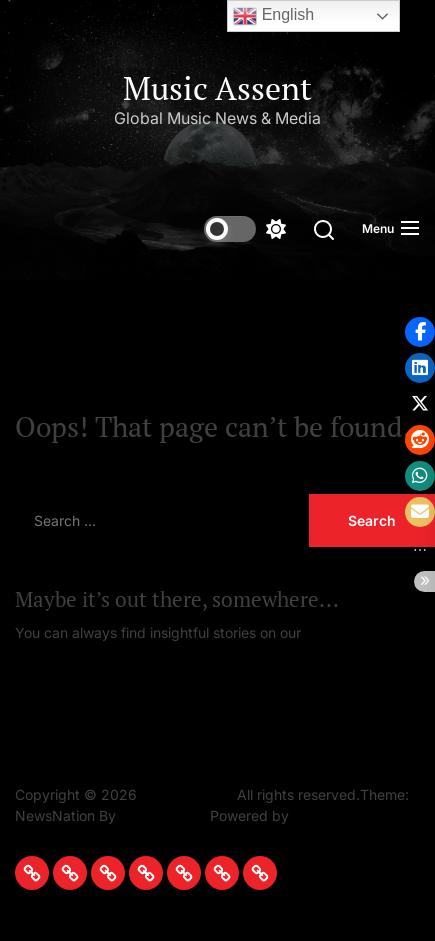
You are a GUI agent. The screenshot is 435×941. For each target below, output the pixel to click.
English (273, 16)
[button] (420, 332)
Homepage (341, 632)
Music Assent (217, 88)
